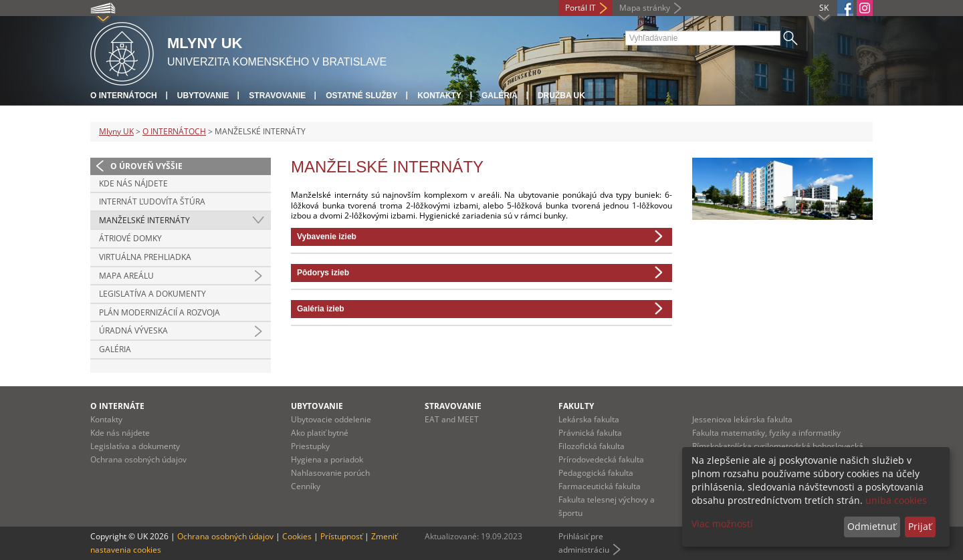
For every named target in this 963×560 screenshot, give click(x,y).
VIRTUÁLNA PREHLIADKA (145, 257)
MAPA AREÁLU (126, 276)
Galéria (500, 96)
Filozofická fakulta (592, 446)
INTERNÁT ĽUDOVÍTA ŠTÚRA (152, 201)
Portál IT (580, 8)
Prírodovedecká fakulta (601, 459)
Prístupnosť (341, 536)
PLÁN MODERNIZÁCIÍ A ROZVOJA (159, 312)
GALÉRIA (115, 349)
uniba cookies (896, 500)
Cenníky (306, 486)
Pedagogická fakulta (596, 473)
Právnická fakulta (590, 433)
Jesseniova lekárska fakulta (742, 419)
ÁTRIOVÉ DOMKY (130, 238)
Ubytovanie (203, 96)
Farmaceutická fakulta (600, 486)
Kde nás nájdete (120, 433)
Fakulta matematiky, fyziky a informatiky (766, 433)
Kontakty (439, 96)
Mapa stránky (645, 8)
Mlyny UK (116, 131)
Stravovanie (277, 96)
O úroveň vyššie (146, 166)
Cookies (297, 536)
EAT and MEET (452, 419)
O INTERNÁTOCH (174, 131)
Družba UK (561, 96)
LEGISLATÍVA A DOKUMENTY (152, 294)
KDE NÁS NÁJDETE (133, 183)
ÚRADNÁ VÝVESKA (133, 330)
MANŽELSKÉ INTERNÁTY (144, 220)
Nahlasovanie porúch (330, 473)
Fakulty (576, 406)
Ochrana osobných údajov (138, 459)
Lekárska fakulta (589, 419)
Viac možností (722, 524)
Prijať (920, 526)
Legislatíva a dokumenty (135, 446)
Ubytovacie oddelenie (331, 419)
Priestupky (310, 446)
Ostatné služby (361, 96)
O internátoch (124, 96)
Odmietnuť (872, 526)
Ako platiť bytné (320, 433)
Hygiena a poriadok (327, 459)
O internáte (117, 406)
